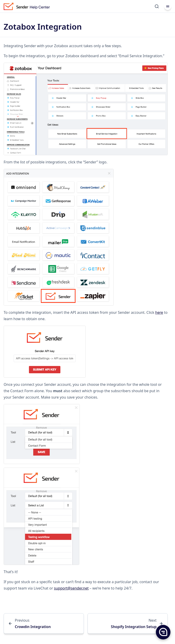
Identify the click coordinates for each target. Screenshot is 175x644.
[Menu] (168, 6)
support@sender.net (71, 588)
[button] (163, 632)
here (159, 312)
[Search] (157, 6)
